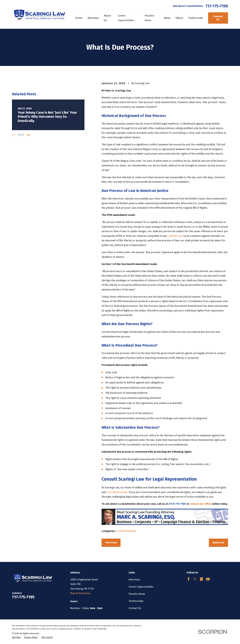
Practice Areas (137, 594)
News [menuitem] (167, 18)
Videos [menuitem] (179, 18)
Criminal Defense (126, 531)
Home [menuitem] (79, 18)
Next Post (218, 543)
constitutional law (117, 492)
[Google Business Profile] (202, 579)
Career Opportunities (141, 587)
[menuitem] (16, 638)
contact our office (201, 504)
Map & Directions (80, 593)
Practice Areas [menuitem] (149, 18)
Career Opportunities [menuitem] (126, 18)
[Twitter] (195, 579)
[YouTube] (208, 579)
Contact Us (218, 18)
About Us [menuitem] (107, 18)
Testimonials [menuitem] (196, 18)
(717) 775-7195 (178, 504)
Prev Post (111, 543)
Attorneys (134, 580)
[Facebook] (189, 579)
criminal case (175, 236)
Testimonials (136, 601)
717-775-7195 (217, 6)
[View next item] (28, 183)
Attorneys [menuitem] (93, 18)
